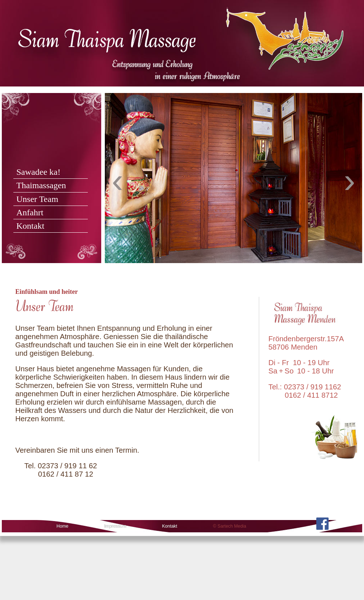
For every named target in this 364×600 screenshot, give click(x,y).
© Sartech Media (230, 526)
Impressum (115, 526)
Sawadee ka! (38, 172)
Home (62, 526)
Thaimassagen (41, 185)
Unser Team (37, 199)
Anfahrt (30, 212)
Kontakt (30, 226)
